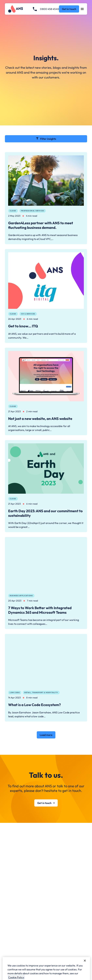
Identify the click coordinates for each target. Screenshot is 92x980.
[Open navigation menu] (82, 9)
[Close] (85, 970)
